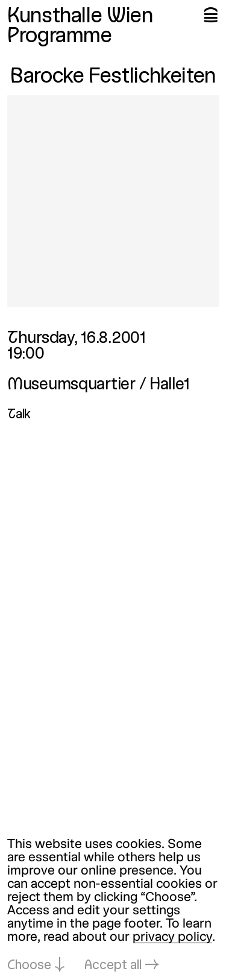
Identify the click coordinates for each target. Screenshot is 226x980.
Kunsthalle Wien (80, 17)
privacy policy (172, 938)
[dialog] (113, 906)
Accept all (113, 966)
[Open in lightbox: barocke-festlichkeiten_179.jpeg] (113, 201)
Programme (60, 37)
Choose (29, 966)
